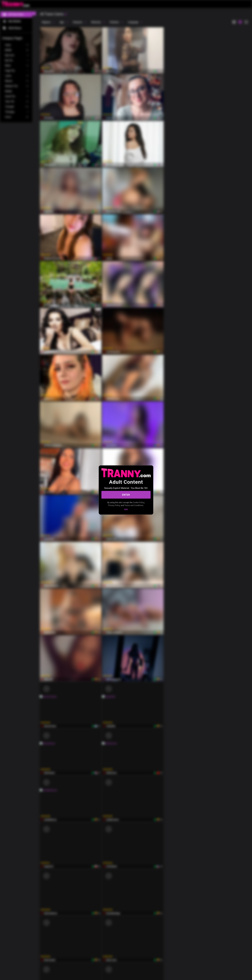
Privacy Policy (114, 505)
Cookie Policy (138, 503)
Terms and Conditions (134, 505)
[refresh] (66, 14)
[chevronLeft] (34, 13)
